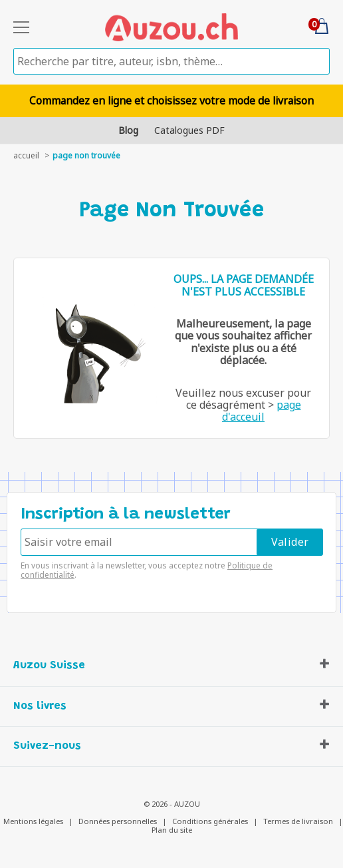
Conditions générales (210, 821)
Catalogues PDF (189, 130)
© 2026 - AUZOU (172, 804)
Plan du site (172, 830)
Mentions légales (33, 821)
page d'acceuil (262, 411)
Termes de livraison (298, 821)
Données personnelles (118, 821)
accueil (26, 155)
